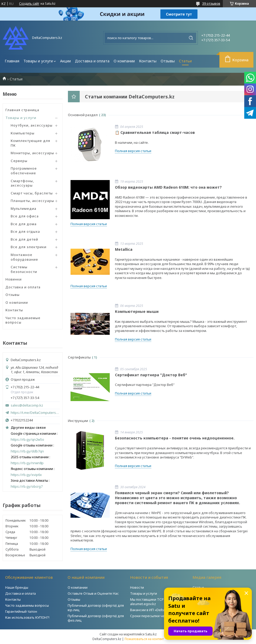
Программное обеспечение (24, 171)
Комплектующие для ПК (30, 143)
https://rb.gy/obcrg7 (27, 487)
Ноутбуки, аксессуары (32, 125)
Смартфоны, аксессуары (22, 183)
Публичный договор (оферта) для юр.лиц (96, 608)
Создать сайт (29, 4)
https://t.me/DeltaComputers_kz (35, 413)
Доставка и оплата (92, 61)
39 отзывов (211, 3)
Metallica (124, 249)
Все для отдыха (25, 231)
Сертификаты (79, 357)
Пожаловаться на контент (144, 639)
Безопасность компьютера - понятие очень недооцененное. (175, 438)
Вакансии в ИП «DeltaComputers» (157, 610)
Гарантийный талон (21, 611)
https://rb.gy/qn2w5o (27, 440)
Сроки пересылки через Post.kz (156, 616)
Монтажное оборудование (24, 257)
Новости (137, 587)
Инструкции (78, 421)
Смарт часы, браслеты (32, 193)
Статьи (185, 61)
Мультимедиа (24, 208)
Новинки (14, 279)
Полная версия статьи (133, 151)
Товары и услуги (38, 61)
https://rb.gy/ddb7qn (27, 451)
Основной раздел (83, 115)
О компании (124, 61)
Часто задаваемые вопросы (23, 320)
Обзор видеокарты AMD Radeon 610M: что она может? (168, 187)
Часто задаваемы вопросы (27, 605)
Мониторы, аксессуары (32, 153)
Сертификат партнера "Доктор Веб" (151, 375)
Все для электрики (29, 247)
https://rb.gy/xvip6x (26, 475)
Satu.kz (151, 634)
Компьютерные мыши (137, 311)
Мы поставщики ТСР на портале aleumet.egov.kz (156, 602)
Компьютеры (23, 133)
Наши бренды (17, 587)
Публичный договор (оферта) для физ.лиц (96, 618)
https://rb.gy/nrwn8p (27, 463)
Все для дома (24, 224)
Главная (12, 61)
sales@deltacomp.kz (27, 405)
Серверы (19, 161)
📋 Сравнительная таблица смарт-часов (155, 132)
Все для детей (24, 239)
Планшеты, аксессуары (32, 201)
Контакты (148, 61)
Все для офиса (25, 216)
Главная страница (22, 110)
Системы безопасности (24, 269)
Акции (65, 61)
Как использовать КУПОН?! (27, 617)
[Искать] (191, 38)
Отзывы (168, 61)
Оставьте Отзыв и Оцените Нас (93, 593)
